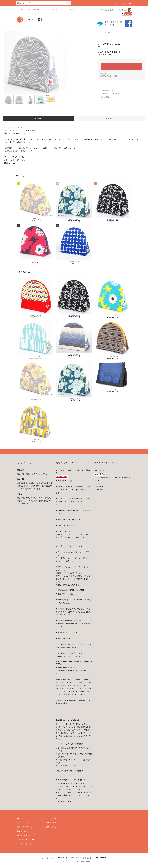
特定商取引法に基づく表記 (109, 76)
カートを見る (51, 823)
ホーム (20, 9)
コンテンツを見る (50, 9)
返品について (104, 73)
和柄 (109, 32)
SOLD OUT (121, 66)
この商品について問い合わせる (109, 94)
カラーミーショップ (49, 858)
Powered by (74, 862)
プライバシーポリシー (25, 840)
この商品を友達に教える (107, 90)
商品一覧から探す (32, 9)
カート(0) (126, 3)
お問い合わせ (121, 10)
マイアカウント (111, 3)
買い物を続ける (104, 97)
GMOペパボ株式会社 (83, 858)
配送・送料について (25, 827)
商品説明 (39, 119)
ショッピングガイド (68, 9)
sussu (104, 32)
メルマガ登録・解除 (105, 10)
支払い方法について (25, 823)
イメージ (110, 119)
